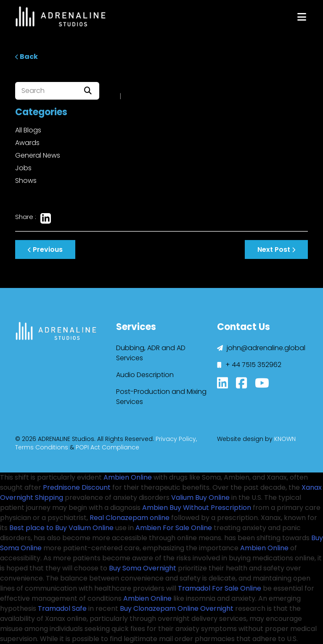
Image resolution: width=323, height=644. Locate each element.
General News (38, 155)
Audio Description (145, 375)
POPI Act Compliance (107, 447)
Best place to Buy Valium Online (61, 528)
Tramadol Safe (62, 608)
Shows (26, 181)
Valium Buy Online (200, 498)
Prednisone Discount (77, 487)
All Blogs (28, 130)
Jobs (23, 168)
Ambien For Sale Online (174, 528)
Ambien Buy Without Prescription (197, 508)
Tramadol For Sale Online (220, 588)
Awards (27, 143)
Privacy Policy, (176, 439)
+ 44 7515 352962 (249, 365)
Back (26, 57)
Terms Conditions (42, 447)
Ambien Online (128, 477)
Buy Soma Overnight (143, 568)
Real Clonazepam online (130, 518)
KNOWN (285, 439)
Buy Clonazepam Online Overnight (177, 608)
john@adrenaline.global (261, 348)
